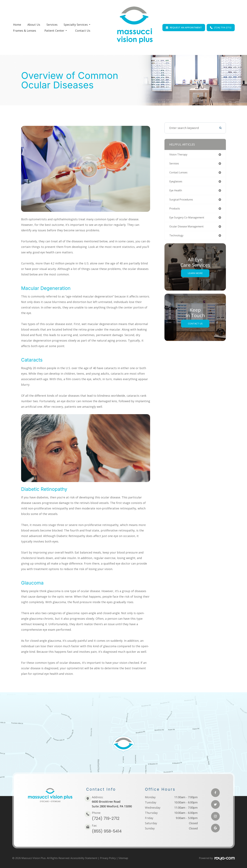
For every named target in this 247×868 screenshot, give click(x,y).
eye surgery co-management (189, 220)
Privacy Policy (108, 858)
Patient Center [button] (56, 31)
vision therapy (180, 155)
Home (17, 25)
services (175, 164)
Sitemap (123, 858)
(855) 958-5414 (107, 831)
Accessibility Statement (84, 858)
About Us (34, 25)
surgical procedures (183, 201)
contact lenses (180, 173)
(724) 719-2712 (106, 818)
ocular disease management (189, 229)
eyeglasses (177, 183)
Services (52, 25)
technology (177, 238)
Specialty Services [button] (77, 25)
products (175, 210)
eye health (177, 192)
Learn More (195, 276)
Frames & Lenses (25, 31)
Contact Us (83, 31)
